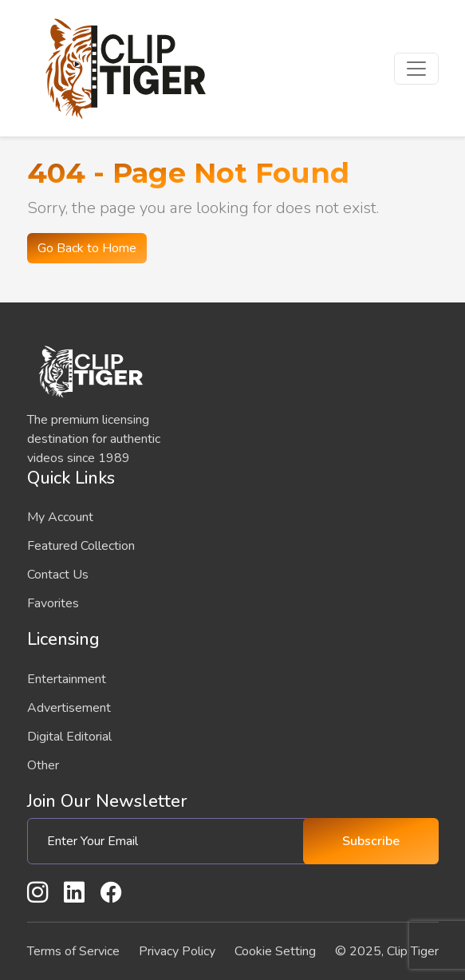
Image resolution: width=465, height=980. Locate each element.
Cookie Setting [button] (275, 951)
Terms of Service (73, 951)
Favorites (53, 603)
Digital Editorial (69, 737)
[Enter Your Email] (171, 841)
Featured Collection (81, 546)
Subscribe (371, 841)
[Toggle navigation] (416, 69)
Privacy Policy (177, 951)
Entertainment (67, 679)
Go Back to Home (87, 248)
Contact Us (58, 575)
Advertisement (69, 708)
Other (43, 765)
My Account (60, 517)
